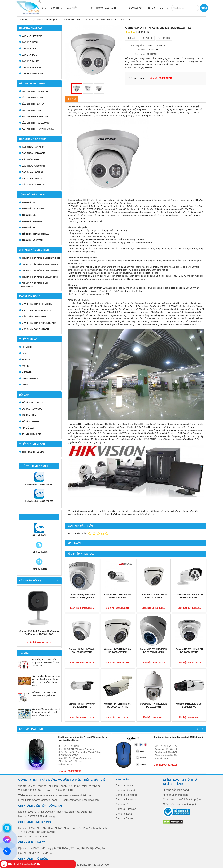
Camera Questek (125, 790)
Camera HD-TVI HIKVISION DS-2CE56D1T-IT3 (189, 651)
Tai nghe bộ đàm (31, 434)
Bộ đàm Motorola (33, 402)
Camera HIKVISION (32, 36)
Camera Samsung (32, 67)
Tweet (147, 38)
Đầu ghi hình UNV (32, 110)
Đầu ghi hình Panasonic (36, 123)
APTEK (25, 385)
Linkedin (164, 38)
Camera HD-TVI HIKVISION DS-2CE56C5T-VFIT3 (82, 651)
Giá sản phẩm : (137, 78)
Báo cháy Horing (32, 178)
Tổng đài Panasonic (34, 209)
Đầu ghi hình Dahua (33, 104)
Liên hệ (164, 8)
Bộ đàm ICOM (29, 415)
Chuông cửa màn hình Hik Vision (41, 258)
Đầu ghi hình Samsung (35, 116)
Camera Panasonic (33, 74)
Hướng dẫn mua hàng (176, 790)
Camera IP (122, 804)
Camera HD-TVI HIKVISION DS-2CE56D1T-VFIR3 (154, 651)
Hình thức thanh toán (175, 795)
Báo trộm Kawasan (33, 166)
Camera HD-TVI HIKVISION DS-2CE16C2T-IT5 (189, 596)
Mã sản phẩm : (138, 45)
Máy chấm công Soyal (35, 317)
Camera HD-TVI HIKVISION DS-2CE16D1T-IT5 (82, 705)
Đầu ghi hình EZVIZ (32, 98)
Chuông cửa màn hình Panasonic (34, 285)
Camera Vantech (125, 785)
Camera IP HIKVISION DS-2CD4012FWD (189, 705)
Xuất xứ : (141, 50)
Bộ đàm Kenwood (32, 409)
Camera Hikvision (126, 809)
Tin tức (151, 8)
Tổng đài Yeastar (32, 240)
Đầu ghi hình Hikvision (35, 91)
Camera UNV (29, 48)
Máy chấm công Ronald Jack (39, 323)
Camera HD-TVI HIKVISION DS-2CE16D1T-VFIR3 (118, 705)
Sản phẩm (85, 8)
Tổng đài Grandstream (36, 234)
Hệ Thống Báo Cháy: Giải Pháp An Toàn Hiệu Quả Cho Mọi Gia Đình (45, 662)
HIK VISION (27, 347)
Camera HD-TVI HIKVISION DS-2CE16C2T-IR (118, 596)
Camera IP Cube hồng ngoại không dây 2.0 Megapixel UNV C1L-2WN (39, 633)
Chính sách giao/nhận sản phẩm (182, 800)
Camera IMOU (29, 55)
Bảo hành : (140, 54)
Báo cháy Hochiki (32, 172)
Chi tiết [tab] (72, 99)
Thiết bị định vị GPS (33, 452)
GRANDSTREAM (30, 378)
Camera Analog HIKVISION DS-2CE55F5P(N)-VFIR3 (82, 596)
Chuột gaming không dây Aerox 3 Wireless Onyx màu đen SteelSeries (82, 739)
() (205, 8)
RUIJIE (25, 366)
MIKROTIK (27, 372)
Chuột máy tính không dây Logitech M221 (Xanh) (178, 737)
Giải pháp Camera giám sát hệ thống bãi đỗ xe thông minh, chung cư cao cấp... (46, 712)
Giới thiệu (68, 8)
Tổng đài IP (28, 203)
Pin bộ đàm (28, 428)
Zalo (7, 851)
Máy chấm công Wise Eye (36, 310)
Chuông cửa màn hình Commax (40, 264)
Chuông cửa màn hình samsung (40, 271)
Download (135, 8)
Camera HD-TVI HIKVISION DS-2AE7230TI (154, 705)
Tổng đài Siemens (32, 221)
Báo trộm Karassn (33, 147)
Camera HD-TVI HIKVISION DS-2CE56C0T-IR (154, 596)
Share (132, 38)
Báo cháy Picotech (33, 185)
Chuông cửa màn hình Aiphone (40, 277)
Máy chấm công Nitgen (35, 329)
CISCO (25, 353)
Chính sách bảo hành (111, 8)
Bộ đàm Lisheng (31, 421)
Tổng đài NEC (30, 228)
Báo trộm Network (33, 153)
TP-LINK (26, 360)
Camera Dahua (30, 61)
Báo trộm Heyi (30, 160)
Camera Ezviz (30, 42)
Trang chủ (51, 8)
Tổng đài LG (29, 215)
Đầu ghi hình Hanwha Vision (38, 129)
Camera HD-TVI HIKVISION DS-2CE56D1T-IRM (118, 651)
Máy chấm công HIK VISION (37, 304)
